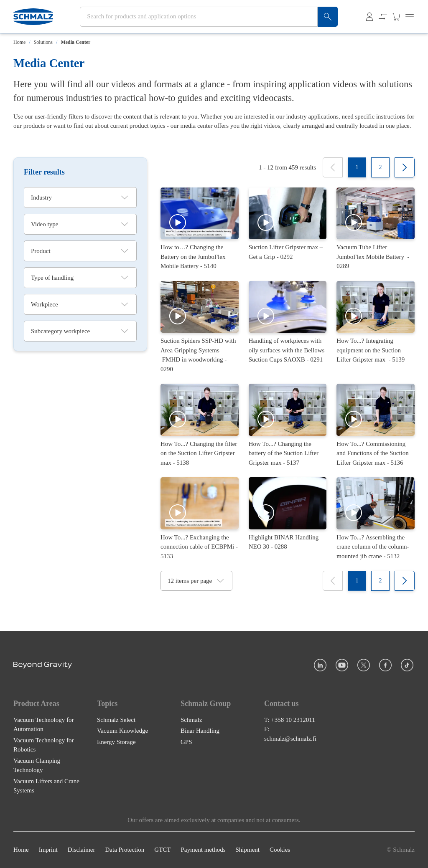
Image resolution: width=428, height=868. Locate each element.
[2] (380, 167)
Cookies (280, 850)
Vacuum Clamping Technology (37, 766)
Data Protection (125, 850)
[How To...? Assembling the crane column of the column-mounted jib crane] (376, 519)
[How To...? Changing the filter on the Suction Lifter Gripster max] (200, 425)
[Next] (405, 167)
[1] (357, 167)
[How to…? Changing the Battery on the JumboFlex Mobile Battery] (200, 229)
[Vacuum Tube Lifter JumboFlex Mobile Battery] (376, 229)
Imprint (48, 850)
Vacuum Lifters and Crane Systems (46, 786)
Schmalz (191, 720)
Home (19, 42)
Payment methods (203, 850)
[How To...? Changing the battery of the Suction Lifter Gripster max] (288, 425)
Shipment (247, 850)
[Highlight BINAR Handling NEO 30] (288, 519)
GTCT (162, 850)
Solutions (43, 42)
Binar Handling (200, 731)
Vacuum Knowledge (122, 731)
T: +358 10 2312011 (290, 720)
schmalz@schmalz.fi (290, 739)
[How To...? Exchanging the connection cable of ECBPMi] (200, 519)
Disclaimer (82, 850)
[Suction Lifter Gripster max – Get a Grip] (288, 229)
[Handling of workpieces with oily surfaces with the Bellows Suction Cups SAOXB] (288, 327)
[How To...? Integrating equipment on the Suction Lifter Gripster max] (376, 327)
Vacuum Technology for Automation (43, 725)
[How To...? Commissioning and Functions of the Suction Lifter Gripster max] (376, 425)
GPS (186, 742)
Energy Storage (116, 742)
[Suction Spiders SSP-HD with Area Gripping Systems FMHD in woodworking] (200, 327)
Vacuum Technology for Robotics (43, 745)
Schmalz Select (116, 720)
